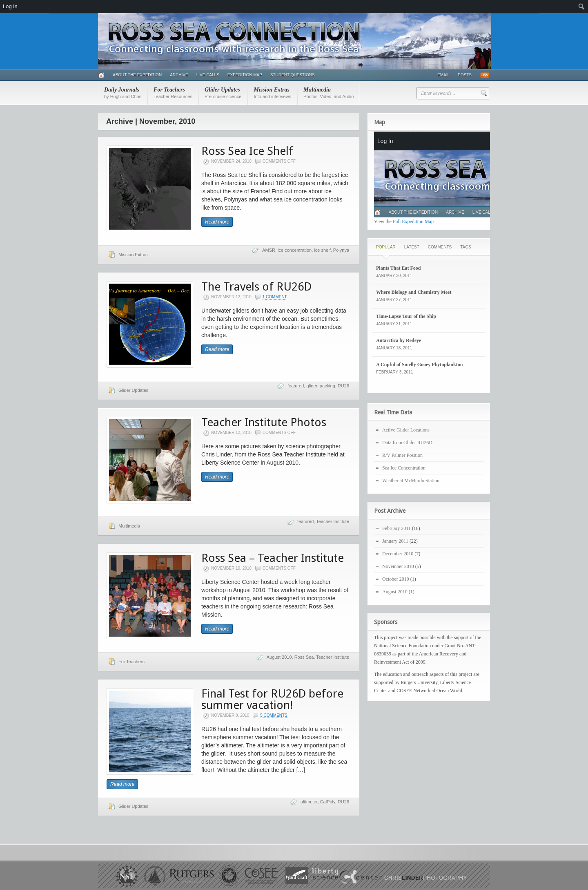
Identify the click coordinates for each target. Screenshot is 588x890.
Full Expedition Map (413, 221)
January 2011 (395, 541)
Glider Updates (223, 93)
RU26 (343, 386)
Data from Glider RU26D (407, 443)
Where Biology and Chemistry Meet (414, 292)
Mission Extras (272, 93)
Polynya (341, 250)
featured (296, 386)
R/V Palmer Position (402, 455)
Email (443, 75)
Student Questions (293, 75)
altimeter (309, 802)
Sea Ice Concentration (404, 468)
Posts (465, 75)
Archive (179, 75)
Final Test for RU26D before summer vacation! (272, 699)
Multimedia (329, 93)
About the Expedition (137, 75)
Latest (412, 247)
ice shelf (322, 250)
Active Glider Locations (406, 430)
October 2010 (396, 579)
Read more (217, 222)
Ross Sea (304, 657)
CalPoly (328, 802)
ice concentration (295, 250)
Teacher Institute (333, 521)
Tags (465, 247)
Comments (440, 247)
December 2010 (398, 554)
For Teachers (173, 93)
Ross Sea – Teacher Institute (273, 558)
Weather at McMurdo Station (411, 481)
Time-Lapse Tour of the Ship (406, 316)
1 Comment (275, 297)
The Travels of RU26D (256, 287)
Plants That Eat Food (398, 268)
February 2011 (396, 528)
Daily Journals (123, 93)
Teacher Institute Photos (264, 422)
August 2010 (279, 657)
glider (312, 386)
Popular (386, 247)
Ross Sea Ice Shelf (247, 151)
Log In (10, 6)
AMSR (269, 250)
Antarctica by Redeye (399, 340)
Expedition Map (245, 75)
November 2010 (398, 566)
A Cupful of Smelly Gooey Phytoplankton (419, 364)
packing (327, 386)
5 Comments (274, 715)
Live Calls (208, 75)
